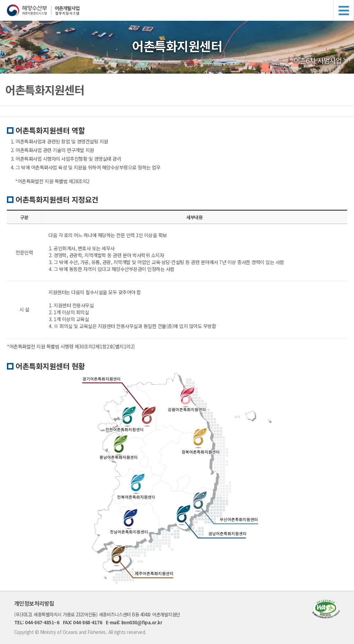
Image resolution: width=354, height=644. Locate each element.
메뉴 (344, 10)
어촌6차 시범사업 (318, 60)
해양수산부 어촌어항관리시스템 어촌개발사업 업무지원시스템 (180, 10)
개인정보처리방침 (34, 603)
